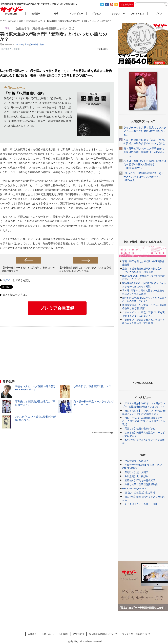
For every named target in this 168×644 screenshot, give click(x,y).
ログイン (8, 280)
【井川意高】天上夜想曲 (135, 476)
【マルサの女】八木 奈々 (136, 461)
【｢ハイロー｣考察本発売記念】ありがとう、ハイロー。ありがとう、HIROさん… (144, 177)
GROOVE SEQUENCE (134, 488)
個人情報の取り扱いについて (103, 634)
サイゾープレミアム (12, 11)
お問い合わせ (48, 634)
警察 (42, 44)
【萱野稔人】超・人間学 (135, 472)
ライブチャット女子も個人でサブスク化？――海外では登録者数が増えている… (145, 131)
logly (111, 433)
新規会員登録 (127, 5)
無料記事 (36, 14)
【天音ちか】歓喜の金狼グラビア (140, 428)
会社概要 (32, 634)
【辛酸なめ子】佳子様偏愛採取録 (140, 484)
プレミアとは (137, 14)
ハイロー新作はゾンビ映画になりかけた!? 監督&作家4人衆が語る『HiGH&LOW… (145, 164)
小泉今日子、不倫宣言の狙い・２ (92, 386)
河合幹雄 (34, 44)
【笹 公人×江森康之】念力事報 (139, 493)
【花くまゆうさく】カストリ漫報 (140, 504)
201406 (19, 44)
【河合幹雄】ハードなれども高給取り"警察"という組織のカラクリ (28, 269)
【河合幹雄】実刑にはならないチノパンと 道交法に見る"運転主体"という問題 (85, 269)
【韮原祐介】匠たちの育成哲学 (139, 480)
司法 (27, 44)
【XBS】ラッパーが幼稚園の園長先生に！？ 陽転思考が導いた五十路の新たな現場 (144, 421)
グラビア (97, 14)
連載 (56, 14)
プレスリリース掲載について (136, 634)
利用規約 (64, 634)
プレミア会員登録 (57, 308)
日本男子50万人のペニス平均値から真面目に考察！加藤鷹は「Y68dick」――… (144, 152)
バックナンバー (117, 14)
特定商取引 (79, 634)
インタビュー (76, 14)
